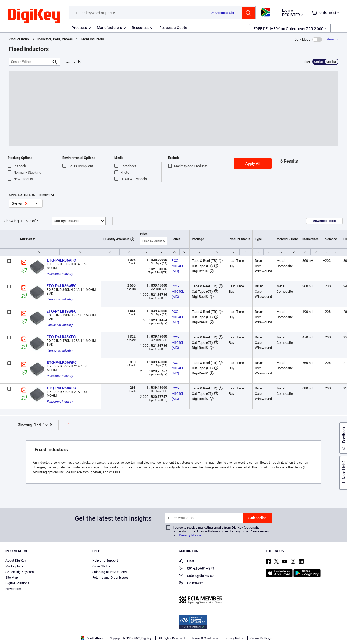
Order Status (101, 566)
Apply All (253, 163)
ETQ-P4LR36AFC (61, 260)
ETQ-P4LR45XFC (61, 337)
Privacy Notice (190, 535)
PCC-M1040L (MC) (178, 266)
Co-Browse (191, 583)
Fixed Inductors (93, 39)
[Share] (332, 39)
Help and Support (105, 561)
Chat (187, 562)
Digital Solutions (17, 583)
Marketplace (14, 566)
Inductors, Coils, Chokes (55, 39)
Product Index (19, 39)
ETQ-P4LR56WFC (62, 362)
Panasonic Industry (60, 274)
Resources (141, 28)
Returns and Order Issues (110, 578)
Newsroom (13, 589)
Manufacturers (109, 28)
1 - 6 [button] (24, 221)
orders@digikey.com (198, 576)
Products (79, 28)
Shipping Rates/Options (109, 572)
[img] (34, 16)
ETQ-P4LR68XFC (61, 388)
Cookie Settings (261, 638)
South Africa (92, 638)
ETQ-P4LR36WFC (61, 286)
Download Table (324, 221)
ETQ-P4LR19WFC (61, 311)
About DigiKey (16, 561)
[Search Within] (30, 62)
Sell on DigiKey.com (20, 572)
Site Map (12, 578)
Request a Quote (173, 28)
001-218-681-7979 (196, 569)
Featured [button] (67, 221)
